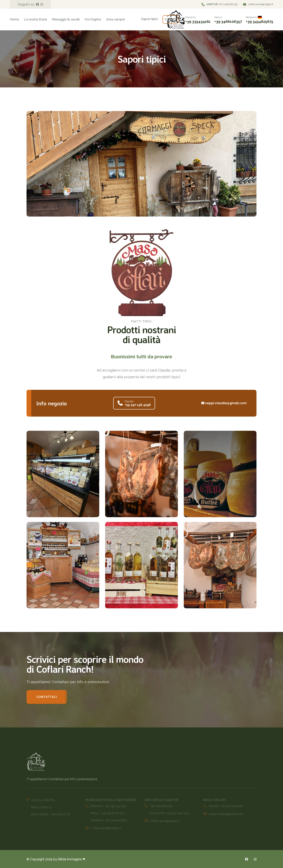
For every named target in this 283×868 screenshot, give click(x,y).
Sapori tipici (149, 19)
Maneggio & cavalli (66, 19)
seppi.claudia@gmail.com (224, 403)
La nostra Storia (35, 19)
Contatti (170, 19)
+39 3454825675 (260, 22)
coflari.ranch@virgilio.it (261, 4)
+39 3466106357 (228, 22)
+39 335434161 (198, 22)
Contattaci (47, 697)
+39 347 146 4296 (138, 405)
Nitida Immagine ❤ (71, 859)
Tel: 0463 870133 (222, 4)
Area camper (116, 19)
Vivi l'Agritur (93, 19)
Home (14, 19)
